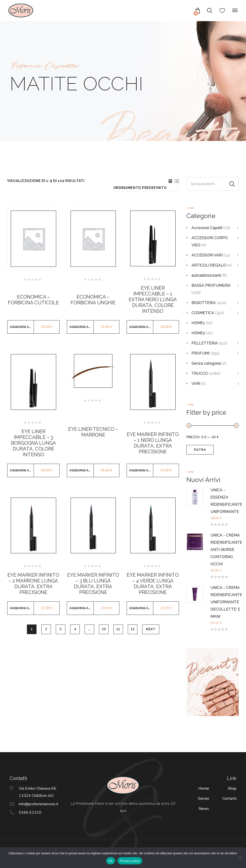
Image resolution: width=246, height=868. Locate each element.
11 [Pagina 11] (118, 629)
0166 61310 (30, 812)
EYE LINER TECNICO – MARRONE (93, 432)
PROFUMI (200, 353)
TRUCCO (200, 373)
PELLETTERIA (205, 343)
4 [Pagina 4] (75, 629)
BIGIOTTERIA (204, 303)
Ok (111, 861)
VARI (196, 384)
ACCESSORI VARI (207, 255)
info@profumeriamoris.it (39, 804)
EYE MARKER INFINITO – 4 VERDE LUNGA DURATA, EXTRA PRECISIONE (153, 584)
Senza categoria (206, 363)
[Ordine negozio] (146, 188)
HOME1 (198, 323)
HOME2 (198, 333)
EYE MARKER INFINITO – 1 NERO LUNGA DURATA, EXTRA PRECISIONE (153, 443)
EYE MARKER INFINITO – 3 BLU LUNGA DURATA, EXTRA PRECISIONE (93, 584)
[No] (240, 858)
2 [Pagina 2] (46, 629)
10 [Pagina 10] (104, 629)
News (204, 809)
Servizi (203, 799)
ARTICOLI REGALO (209, 265)
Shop (232, 788)
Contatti (229, 799)
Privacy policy (130, 861)
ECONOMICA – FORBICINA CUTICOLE (33, 300)
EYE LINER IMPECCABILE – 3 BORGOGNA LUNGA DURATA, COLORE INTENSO (34, 443)
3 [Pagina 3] (61, 629)
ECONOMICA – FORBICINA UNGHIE (93, 300)
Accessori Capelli (207, 228)
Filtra (200, 450)
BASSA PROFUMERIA (211, 285)
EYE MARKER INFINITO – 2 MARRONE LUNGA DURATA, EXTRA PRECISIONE (33, 584)
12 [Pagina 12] (133, 629)
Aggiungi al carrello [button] (22, 327)
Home (204, 788)
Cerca (232, 184)
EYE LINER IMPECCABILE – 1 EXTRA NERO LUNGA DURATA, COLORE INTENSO (153, 300)
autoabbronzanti (206, 275)
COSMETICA (203, 313)
